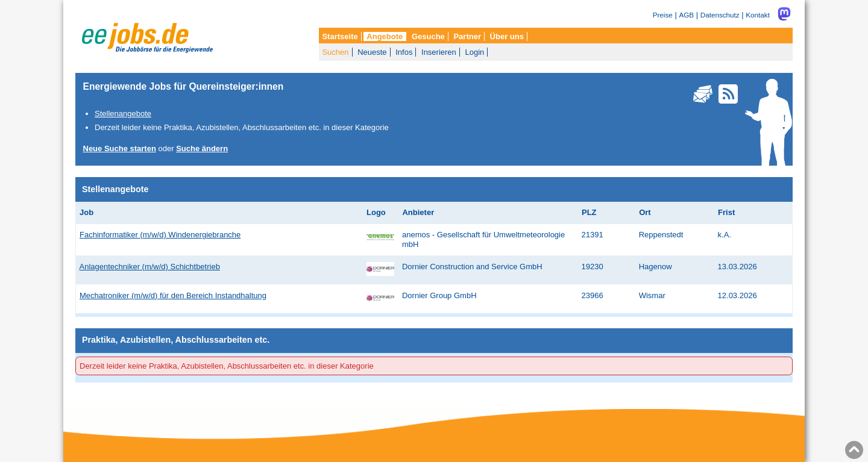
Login (474, 52)
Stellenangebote (123, 114)
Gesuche (428, 36)
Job (86, 212)
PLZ (589, 212)
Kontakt (758, 15)
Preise (663, 15)
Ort (645, 212)
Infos (404, 52)
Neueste (372, 52)
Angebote (385, 36)
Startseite (340, 36)
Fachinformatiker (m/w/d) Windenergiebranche (160, 235)
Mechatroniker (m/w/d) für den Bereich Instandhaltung (173, 295)
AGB (686, 15)
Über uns (507, 36)
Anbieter (418, 212)
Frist (726, 212)
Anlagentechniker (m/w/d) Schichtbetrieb (150, 267)
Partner (467, 36)
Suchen (335, 52)
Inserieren (439, 52)
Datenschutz (720, 15)
